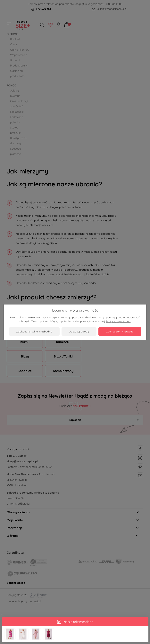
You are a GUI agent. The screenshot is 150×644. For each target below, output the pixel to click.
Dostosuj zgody (79, 331)
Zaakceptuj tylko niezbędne (34, 331)
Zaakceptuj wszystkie (120, 331)
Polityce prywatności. (118, 321)
